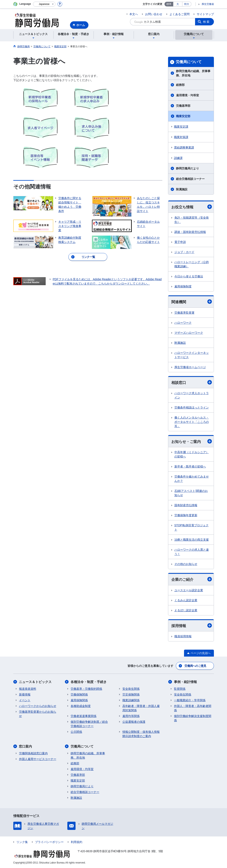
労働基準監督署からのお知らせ (38, 714)
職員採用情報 (183, 636)
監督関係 (180, 689)
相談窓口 (192, 382)
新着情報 (25, 694)
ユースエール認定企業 (189, 590)
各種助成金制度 (81, 706)
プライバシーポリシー (49, 842)
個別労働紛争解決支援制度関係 (193, 718)
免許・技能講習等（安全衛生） (192, 220)
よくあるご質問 (180, 14)
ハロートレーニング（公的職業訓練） (192, 264)
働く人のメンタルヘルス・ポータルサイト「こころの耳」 (192, 422)
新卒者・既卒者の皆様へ (190, 466)
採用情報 (192, 626)
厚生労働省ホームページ (190, 367)
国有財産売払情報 (186, 505)
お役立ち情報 (192, 207)
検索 (207, 22)
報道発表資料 (28, 689)
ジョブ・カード (184, 252)
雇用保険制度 (183, 286)
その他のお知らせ (186, 564)
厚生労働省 (208, 4)
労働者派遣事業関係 (84, 716)
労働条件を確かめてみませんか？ (192, 479)
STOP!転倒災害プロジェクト (192, 527)
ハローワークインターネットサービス (192, 355)
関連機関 (192, 302)
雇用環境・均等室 (187, 95)
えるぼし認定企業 (186, 610)
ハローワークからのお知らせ (38, 706)
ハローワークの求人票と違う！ (192, 552)
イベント (25, 700)
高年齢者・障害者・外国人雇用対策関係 (141, 708)
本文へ (134, 14)
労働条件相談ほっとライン (192, 407)
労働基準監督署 (184, 313)
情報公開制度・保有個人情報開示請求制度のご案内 (141, 734)
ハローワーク (183, 323)
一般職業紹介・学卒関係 (190, 700)
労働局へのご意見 (195, 666)
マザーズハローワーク (189, 333)
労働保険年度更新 (186, 515)
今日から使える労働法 (189, 276)
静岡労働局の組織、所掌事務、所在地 (193, 73)
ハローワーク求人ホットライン (192, 395)
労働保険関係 (79, 694)
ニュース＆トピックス (35, 682)
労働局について (189, 62)
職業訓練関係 (131, 700)
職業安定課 (181, 127)
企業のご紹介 (192, 579)
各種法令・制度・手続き (89, 682)
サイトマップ (205, 14)
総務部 (180, 85)
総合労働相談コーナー (190, 179)
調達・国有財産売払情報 (190, 232)
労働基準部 (183, 106)
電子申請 (180, 242)
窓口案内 (26, 746)
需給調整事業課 (184, 148)
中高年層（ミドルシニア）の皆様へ (192, 454)
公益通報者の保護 (134, 722)
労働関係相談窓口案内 (33, 753)
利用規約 (77, 842)
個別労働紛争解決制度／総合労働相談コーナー (89, 724)
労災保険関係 (131, 694)
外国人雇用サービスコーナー (38, 759)
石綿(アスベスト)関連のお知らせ (191, 493)
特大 (187, 4)
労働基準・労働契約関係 (86, 689)
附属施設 (182, 189)
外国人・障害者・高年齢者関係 (193, 708)
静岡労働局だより (187, 168)
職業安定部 (183, 116)
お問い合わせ (154, 14)
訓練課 (178, 158)
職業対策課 (181, 137)
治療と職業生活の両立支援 (192, 540)
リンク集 (22, 842)
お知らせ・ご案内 (192, 441)
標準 (169, 4)
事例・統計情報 (185, 682)
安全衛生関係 (131, 689)
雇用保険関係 (79, 700)
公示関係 (76, 732)
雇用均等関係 (131, 716)
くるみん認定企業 (186, 600)
